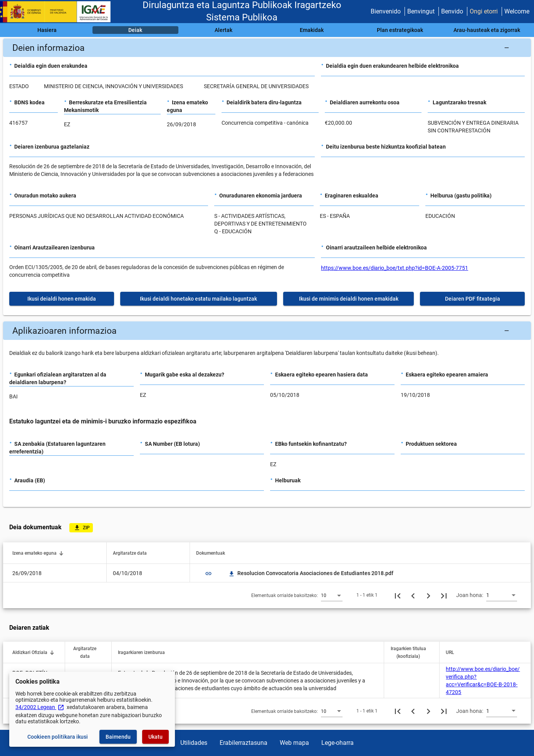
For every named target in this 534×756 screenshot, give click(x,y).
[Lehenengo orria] (398, 595)
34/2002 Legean (40, 707)
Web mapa (294, 743)
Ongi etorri (484, 11)
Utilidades (194, 743)
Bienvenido (386, 11)
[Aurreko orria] (413, 595)
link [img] (208, 574)
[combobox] (332, 595)
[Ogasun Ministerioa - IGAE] (59, 12)
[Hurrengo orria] (428, 595)
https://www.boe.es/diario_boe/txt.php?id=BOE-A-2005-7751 (395, 268)
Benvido (452, 11)
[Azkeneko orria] (444, 595)
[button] (267, 48)
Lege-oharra (338, 743)
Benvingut (421, 11)
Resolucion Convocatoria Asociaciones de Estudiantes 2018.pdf (311, 573)
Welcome (517, 11)
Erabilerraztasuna (243, 743)
